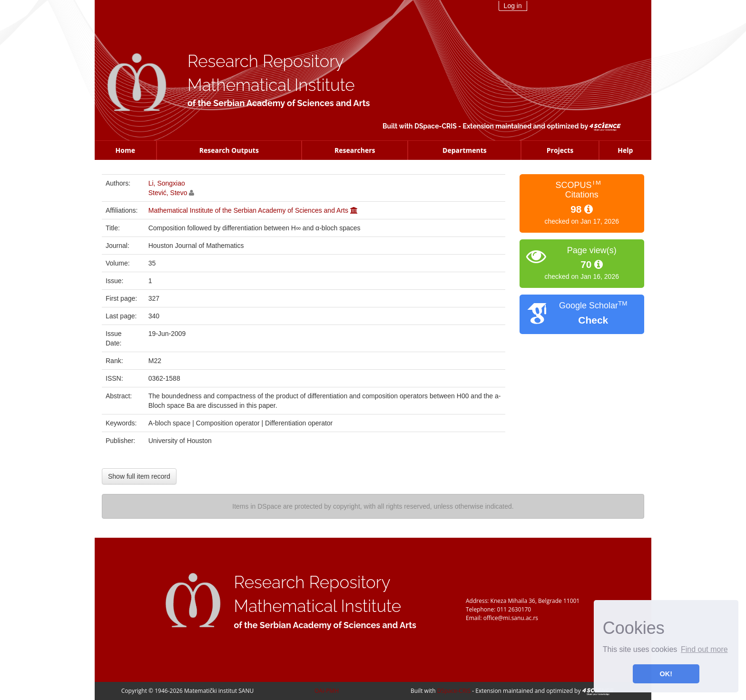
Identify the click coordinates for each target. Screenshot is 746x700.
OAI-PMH (327, 691)
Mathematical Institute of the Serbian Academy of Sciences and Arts (248, 210)
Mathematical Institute (271, 85)
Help (625, 150)
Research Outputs (229, 150)
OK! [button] (666, 674)
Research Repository (266, 61)
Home (125, 150)
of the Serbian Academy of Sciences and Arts (279, 103)
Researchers (355, 150)
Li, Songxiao (167, 183)
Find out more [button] (704, 649)
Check (593, 320)
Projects (560, 150)
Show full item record (139, 476)
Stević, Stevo (168, 193)
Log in (513, 6)
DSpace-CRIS (436, 126)
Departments (465, 150)
